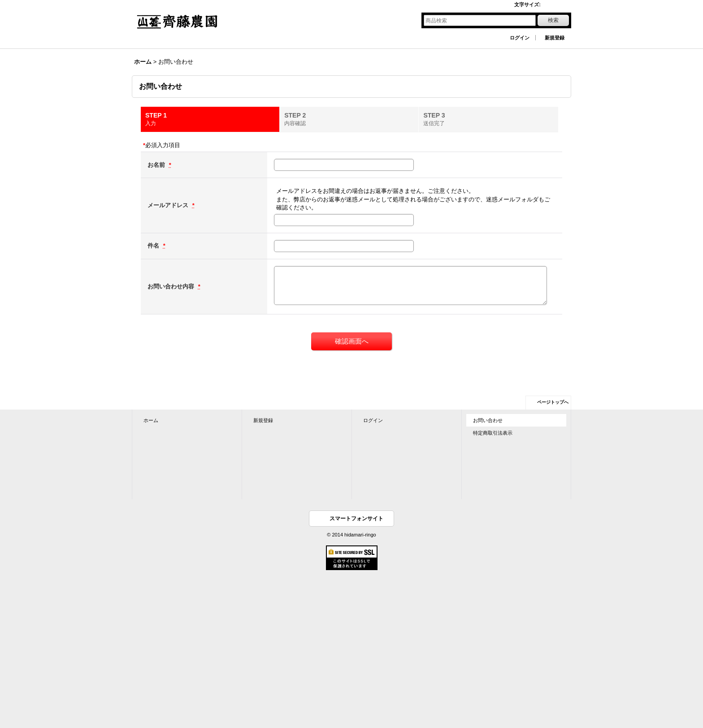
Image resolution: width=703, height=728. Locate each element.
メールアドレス (169, 205)
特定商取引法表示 (493, 433)
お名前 (157, 165)
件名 (154, 246)
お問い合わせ (488, 420)
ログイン (520, 38)
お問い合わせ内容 (172, 286)
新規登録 (555, 38)
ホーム (151, 420)
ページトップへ (553, 402)
